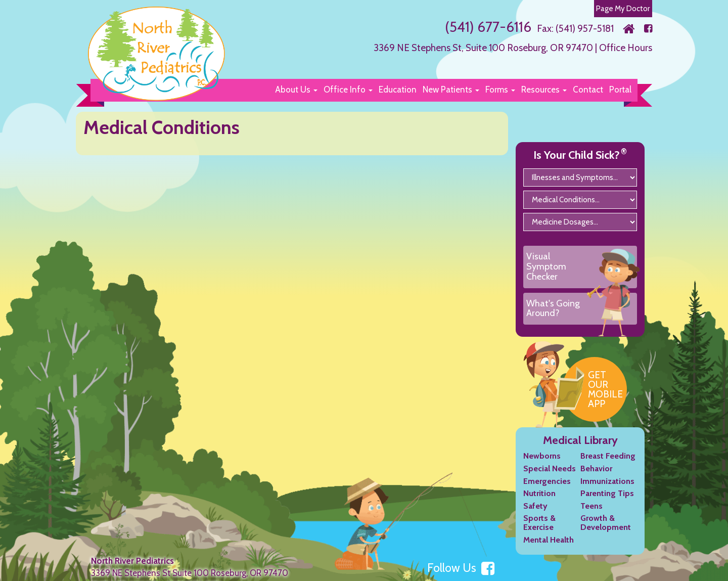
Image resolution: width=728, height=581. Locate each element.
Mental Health (549, 540)
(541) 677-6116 (488, 27)
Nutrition (539, 493)
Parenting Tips (607, 493)
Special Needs (550, 468)
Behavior (596, 468)
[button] (296, 90)
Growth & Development (606, 523)
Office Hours (626, 48)
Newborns (542, 456)
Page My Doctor (623, 8)
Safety (535, 506)
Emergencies (547, 481)
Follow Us (461, 568)
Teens (591, 506)
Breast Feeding (608, 456)
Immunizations (607, 481)
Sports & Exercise (539, 523)
